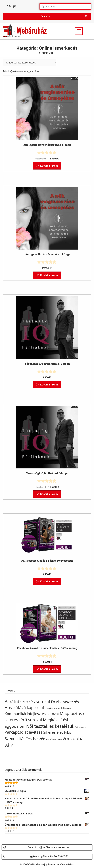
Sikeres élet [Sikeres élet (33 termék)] (53, 732)
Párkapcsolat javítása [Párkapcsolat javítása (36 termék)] (24, 732)
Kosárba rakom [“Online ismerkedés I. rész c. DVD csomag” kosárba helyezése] (49, 582)
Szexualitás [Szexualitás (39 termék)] (15, 739)
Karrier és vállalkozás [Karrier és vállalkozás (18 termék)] (58, 708)
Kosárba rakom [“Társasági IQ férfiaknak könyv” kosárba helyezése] (49, 494)
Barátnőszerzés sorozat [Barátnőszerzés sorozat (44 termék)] (27, 702)
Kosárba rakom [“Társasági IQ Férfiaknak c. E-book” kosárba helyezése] (49, 385)
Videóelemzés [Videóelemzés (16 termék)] (54, 739)
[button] (47, 16)
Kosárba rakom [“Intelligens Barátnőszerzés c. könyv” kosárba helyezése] (49, 275)
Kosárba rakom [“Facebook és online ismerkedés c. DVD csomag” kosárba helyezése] (49, 669)
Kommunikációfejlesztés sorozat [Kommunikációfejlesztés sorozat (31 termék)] (32, 714)
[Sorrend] (30, 63)
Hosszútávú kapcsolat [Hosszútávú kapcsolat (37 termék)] (24, 707)
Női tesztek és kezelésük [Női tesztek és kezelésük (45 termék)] (50, 726)
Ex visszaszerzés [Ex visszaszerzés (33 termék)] (65, 702)
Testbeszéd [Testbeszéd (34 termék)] (36, 739)
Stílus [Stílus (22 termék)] (67, 732)
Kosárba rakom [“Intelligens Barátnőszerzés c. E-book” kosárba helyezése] (49, 166)
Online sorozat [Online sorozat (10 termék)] (80, 727)
